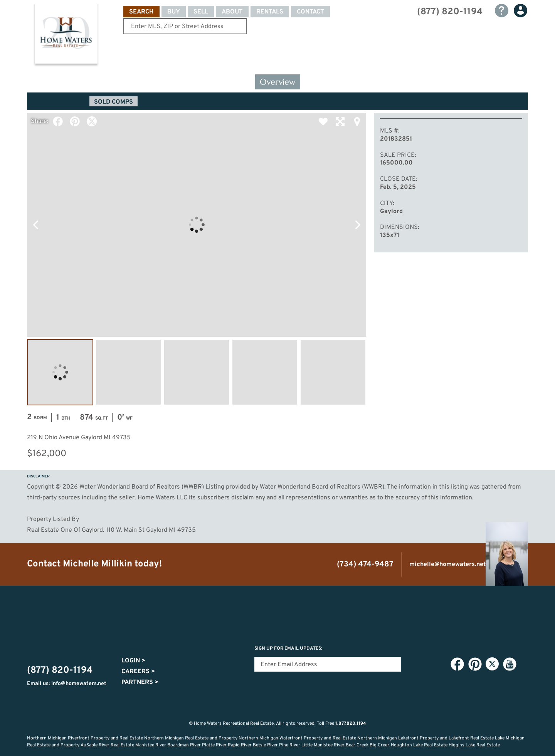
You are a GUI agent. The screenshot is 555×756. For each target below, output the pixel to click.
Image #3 (197, 372)
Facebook (58, 121)
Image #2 (128, 372)
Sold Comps (114, 102)
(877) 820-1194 (450, 12)
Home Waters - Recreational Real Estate (66, 35)
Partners (140, 682)
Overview (278, 82)
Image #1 (60, 372)
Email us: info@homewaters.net (67, 684)
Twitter (92, 121)
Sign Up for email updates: (288, 648)
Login (133, 661)
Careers (138, 672)
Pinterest (75, 121)
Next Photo (358, 225)
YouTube (510, 664)
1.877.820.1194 (351, 724)
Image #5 (333, 372)
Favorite (323, 121)
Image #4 (265, 372)
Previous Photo (35, 225)
